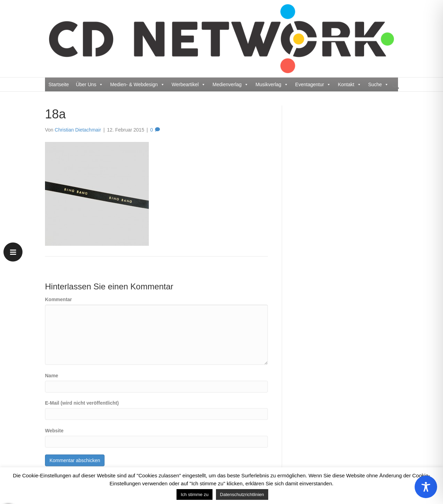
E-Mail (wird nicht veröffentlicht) (82, 403)
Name (52, 376)
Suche (379, 84)
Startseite (59, 84)
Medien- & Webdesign (137, 84)
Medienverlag (230, 84)
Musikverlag (272, 84)
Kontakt (349, 84)
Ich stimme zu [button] (195, 494)
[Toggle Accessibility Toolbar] (426, 487)
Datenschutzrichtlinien (242, 494)
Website (54, 431)
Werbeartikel (189, 84)
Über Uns (89, 84)
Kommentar (58, 299)
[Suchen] (394, 85)
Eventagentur (313, 84)
